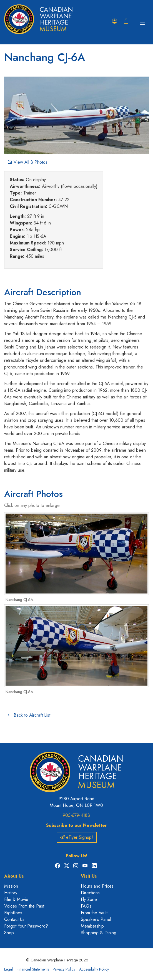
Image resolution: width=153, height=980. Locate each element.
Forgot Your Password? (26, 926)
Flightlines (13, 913)
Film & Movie (16, 899)
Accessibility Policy (94, 969)
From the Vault (94, 913)
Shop (9, 933)
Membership (92, 926)
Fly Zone (89, 899)
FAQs (86, 906)
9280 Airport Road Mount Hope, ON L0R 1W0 (76, 802)
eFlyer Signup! (77, 837)
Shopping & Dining (99, 933)
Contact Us (14, 919)
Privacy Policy (64, 969)
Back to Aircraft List (29, 715)
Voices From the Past (24, 906)
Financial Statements (33, 969)
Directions (90, 893)
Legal (8, 969)
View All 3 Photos (28, 162)
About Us (14, 876)
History (11, 893)
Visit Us (89, 876)
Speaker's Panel (96, 919)
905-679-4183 (76, 815)
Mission (11, 886)
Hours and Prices (97, 886)
